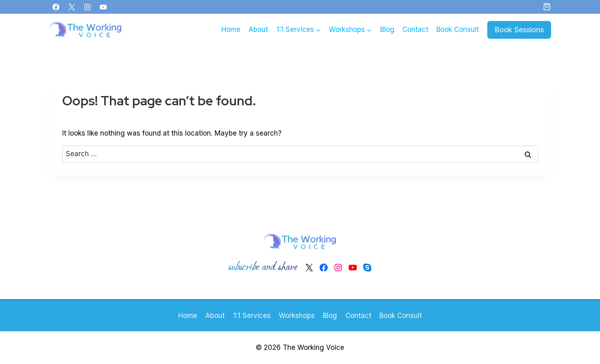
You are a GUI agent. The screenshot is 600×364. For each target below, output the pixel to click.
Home (231, 29)
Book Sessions (519, 30)
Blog (387, 29)
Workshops (297, 316)
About (258, 29)
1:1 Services (252, 316)
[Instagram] (88, 7)
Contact (415, 29)
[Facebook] (56, 7)
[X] (72, 7)
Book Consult (458, 29)
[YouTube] (103, 7)
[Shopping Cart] (547, 7)
